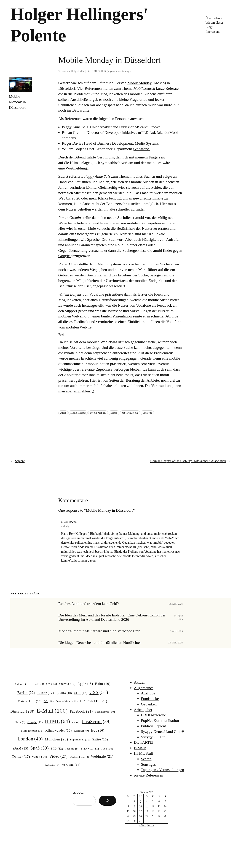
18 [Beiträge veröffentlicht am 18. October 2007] (147, 811)
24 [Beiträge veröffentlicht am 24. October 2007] (140, 816)
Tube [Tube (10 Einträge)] (107, 749)
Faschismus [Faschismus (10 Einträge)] (105, 712)
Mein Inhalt (78, 793)
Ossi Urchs (105, 157)
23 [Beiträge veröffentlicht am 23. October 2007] (134, 816)
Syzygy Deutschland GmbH (163, 731)
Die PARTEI (144, 742)
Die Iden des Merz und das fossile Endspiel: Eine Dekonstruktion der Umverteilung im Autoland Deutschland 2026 (112, 617)
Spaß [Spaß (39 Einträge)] (40, 748)
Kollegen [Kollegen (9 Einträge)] (81, 731)
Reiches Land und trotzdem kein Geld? (89, 604)
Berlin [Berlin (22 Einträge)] (26, 693)
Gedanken (149, 704)
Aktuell (140, 682)
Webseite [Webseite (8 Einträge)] (52, 765)
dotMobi (171, 132)
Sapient (20, 461)
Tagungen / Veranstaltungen (118, 71)
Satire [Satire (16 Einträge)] (100, 739)
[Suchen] (108, 801)
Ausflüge (148, 693)
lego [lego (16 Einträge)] (98, 731)
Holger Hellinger (79, 71)
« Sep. (143, 825)
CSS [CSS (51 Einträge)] (99, 692)
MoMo (114, 413)
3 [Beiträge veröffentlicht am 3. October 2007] (140, 801)
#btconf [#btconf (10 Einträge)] (23, 684)
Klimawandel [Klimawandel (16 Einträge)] (59, 731)
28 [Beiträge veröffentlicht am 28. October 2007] (165, 816)
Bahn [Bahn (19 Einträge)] (103, 684)
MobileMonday (140, 83)
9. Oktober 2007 (69, 522)
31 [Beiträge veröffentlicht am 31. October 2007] (140, 821)
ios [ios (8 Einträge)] (76, 722)
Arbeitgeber (143, 710)
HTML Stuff (97, 71)
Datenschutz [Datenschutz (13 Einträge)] (30, 701)
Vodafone (142, 149)
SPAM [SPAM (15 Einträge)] (20, 749)
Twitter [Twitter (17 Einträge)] (21, 757)
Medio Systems (147, 143)
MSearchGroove (148, 127)
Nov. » (151, 825)
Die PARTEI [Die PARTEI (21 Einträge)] (94, 701)
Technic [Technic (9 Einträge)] (72, 749)
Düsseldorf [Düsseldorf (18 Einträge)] (22, 711)
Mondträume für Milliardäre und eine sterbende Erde (99, 631)
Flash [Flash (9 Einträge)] (20, 722)
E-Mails (140, 748)
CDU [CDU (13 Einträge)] (81, 693)
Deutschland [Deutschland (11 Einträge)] (67, 701)
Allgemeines (144, 688)
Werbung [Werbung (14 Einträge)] (71, 765)
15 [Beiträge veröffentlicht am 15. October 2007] (128, 811)
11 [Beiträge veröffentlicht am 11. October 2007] (147, 806)
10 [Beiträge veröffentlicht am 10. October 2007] (140, 806)
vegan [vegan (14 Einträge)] (40, 757)
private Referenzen (148, 775)
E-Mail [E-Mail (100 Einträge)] (52, 711)
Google (65, 256)
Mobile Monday (98, 413)
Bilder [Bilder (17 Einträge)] (46, 693)
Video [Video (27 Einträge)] (58, 756)
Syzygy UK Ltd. (154, 737)
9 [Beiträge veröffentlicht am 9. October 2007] (134, 806)
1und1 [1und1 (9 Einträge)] (38, 684)
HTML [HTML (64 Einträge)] (57, 721)
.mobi (157, 250)
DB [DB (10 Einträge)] (49, 702)
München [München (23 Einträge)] (57, 739)
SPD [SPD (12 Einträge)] (57, 749)
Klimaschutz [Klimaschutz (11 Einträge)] (32, 731)
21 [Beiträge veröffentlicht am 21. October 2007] (165, 811)
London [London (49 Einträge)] (30, 739)
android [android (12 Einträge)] (67, 684)
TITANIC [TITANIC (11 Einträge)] (90, 749)
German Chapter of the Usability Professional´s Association (188, 461)
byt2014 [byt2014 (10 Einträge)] (64, 693)
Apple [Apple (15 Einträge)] (85, 684)
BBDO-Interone (153, 715)
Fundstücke (150, 699)
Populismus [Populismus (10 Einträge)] (80, 740)
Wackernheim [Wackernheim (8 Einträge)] (79, 757)
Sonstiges (148, 764)
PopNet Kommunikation (160, 720)
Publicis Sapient (153, 726)
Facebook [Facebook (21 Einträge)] (81, 711)
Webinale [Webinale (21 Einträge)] (102, 757)
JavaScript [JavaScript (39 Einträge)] (96, 722)
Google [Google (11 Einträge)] (35, 722)
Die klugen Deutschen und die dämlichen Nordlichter (100, 643)
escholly (65, 526)
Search (146, 759)
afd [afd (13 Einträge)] (52, 684)
